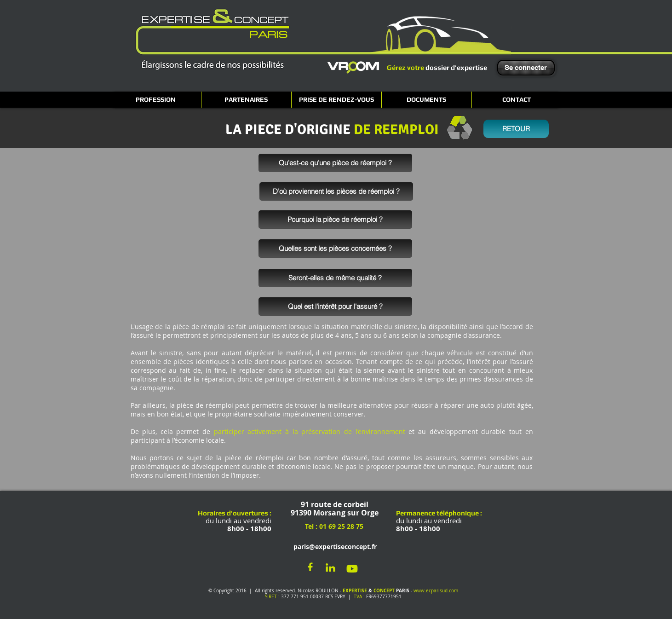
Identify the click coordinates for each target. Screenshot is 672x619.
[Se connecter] (526, 68)
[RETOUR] (516, 129)
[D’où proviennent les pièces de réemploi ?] (336, 191)
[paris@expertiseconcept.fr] (333, 547)
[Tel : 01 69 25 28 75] (334, 527)
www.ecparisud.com (436, 591)
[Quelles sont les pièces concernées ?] (335, 249)
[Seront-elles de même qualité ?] (335, 278)
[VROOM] (353, 67)
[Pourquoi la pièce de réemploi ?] (335, 220)
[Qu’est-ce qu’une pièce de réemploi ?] (335, 163)
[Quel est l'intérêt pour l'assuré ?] (335, 307)
